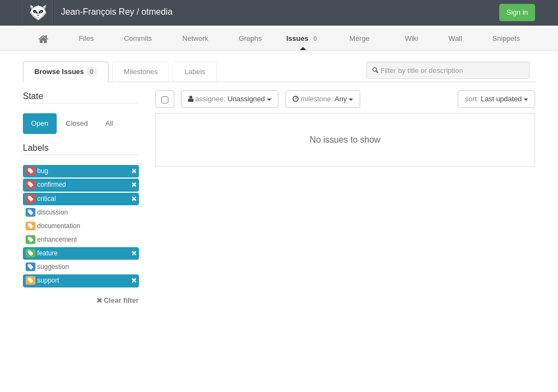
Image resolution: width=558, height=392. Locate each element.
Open (40, 123)
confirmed (81, 185)
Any (323, 99)
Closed (77, 123)
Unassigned (230, 99)
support (81, 281)
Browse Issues (66, 72)
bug (81, 171)
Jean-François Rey (98, 12)
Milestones (141, 72)
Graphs (250, 38)
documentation (53, 226)
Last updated (496, 99)
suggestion (47, 267)
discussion (47, 212)
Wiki (412, 38)
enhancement (51, 240)
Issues (303, 39)
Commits (138, 38)
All (109, 123)
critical (81, 199)
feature (81, 253)
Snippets (507, 38)
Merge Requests (360, 42)
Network (196, 38)
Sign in (517, 12)
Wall (455, 38)
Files (86, 38)
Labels (195, 72)
